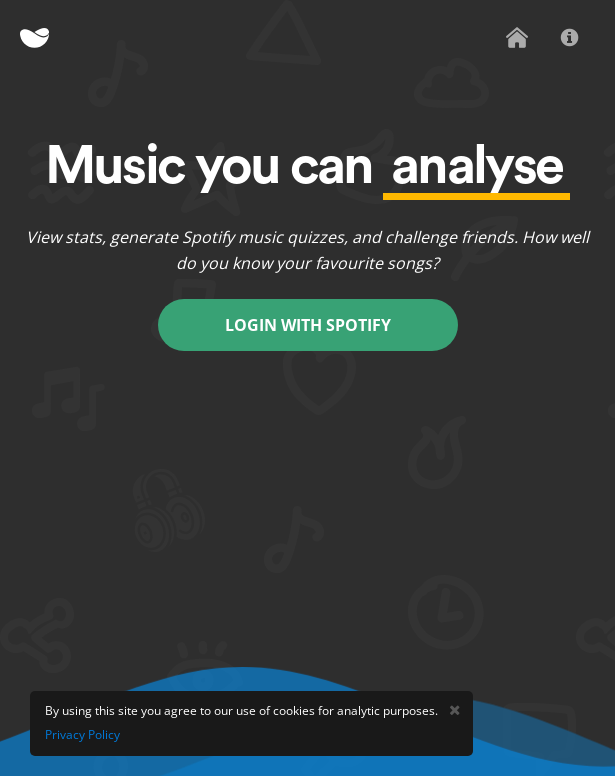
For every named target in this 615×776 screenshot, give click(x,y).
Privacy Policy (82, 734)
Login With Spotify (308, 325)
